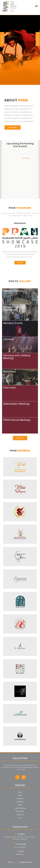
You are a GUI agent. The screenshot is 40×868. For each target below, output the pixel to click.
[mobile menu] (36, 6)
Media (20, 805)
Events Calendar (20, 808)
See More (26, 158)
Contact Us (20, 815)
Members (20, 802)
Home (20, 792)
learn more (13, 127)
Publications (20, 811)
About (20, 795)
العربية (20, 818)
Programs (20, 799)
